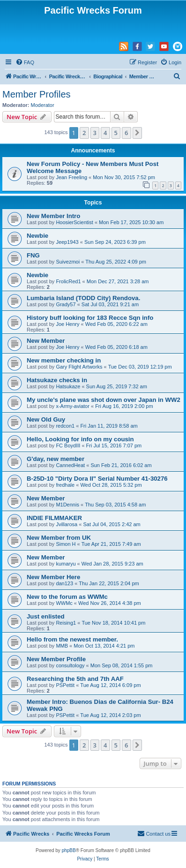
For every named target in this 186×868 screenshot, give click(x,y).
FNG (33, 255)
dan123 (64, 583)
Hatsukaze (68, 386)
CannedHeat (70, 465)
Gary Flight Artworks (79, 367)
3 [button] (95, 133)
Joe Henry (67, 324)
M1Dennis (67, 505)
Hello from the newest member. (72, 639)
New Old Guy (46, 419)
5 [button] (116, 133)
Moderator (43, 105)
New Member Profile (56, 659)
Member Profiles (37, 94)
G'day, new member (56, 459)
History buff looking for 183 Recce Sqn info (90, 318)
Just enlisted (46, 616)
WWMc (64, 603)
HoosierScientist (74, 222)
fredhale (65, 485)
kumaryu (66, 564)
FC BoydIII (68, 445)
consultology (70, 665)
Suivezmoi (68, 262)
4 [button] (105, 133)
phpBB (69, 850)
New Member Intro (53, 216)
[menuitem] (25, 62)
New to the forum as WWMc (67, 597)
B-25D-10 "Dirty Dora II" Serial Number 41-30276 (97, 479)
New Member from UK (59, 538)
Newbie (37, 236)
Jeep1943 (67, 242)
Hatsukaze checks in (57, 380)
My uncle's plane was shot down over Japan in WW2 (104, 400)
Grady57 (66, 304)
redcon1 (65, 426)
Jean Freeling (71, 177)
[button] (137, 133)
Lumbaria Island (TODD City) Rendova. (83, 298)
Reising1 (66, 623)
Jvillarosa (67, 524)
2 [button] (84, 133)
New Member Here (53, 577)
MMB (62, 646)
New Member (46, 341)
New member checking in (64, 360)
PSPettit (65, 685)
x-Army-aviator (73, 406)
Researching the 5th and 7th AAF (75, 679)
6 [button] (126, 133)
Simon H (66, 544)
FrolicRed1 (68, 281)
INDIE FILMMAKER (54, 518)
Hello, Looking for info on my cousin (80, 439)
